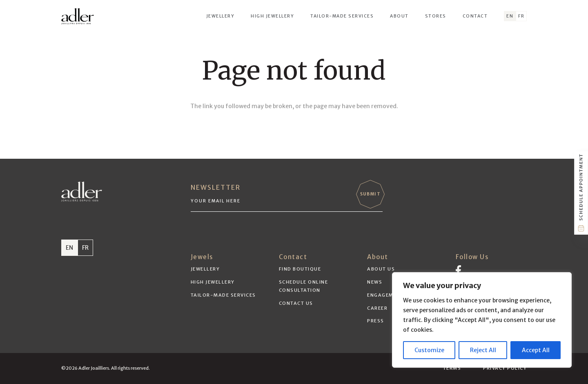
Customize (429, 350)
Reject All (483, 350)
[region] (482, 320)
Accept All (536, 350)
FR (85, 248)
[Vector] (458, 270)
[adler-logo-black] (78, 16)
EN (69, 248)
